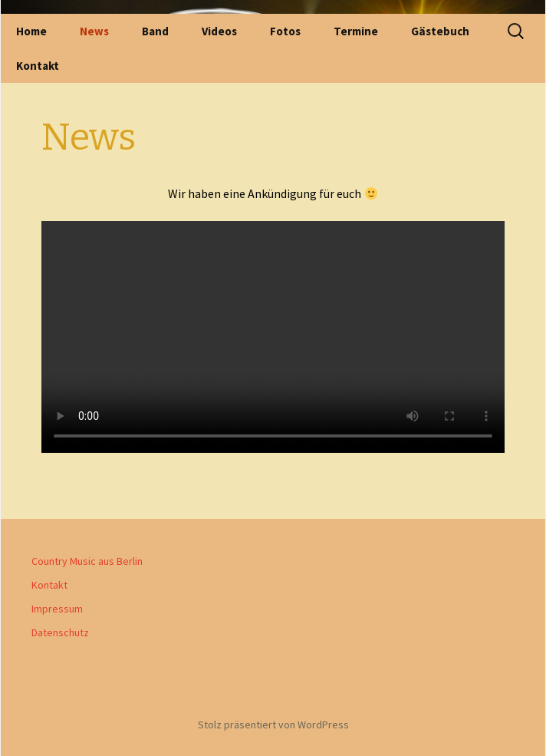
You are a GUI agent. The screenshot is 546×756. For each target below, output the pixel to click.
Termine (356, 31)
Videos (219, 31)
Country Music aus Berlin (87, 561)
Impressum (57, 609)
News (94, 31)
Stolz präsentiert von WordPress (273, 725)
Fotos (285, 31)
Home (31, 31)
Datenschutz (60, 632)
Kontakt (38, 66)
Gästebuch (440, 31)
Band (155, 31)
